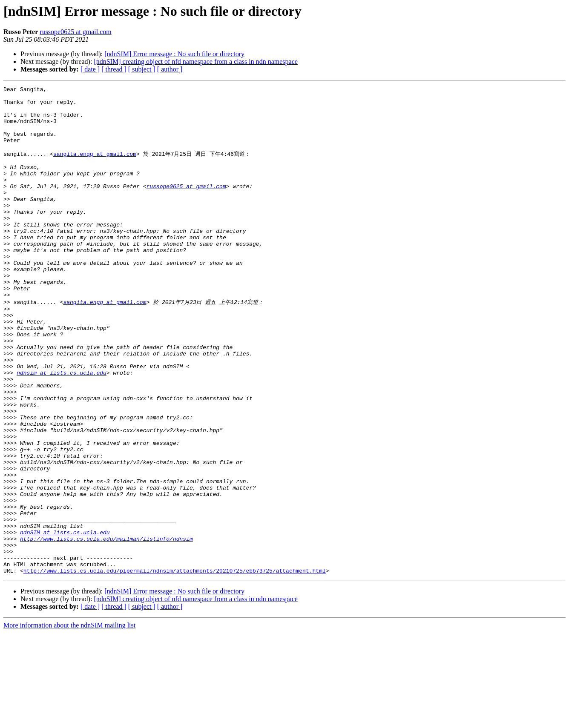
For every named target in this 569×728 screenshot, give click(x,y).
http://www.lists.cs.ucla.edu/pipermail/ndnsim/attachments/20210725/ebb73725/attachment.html (175, 666)
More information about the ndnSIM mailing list (69, 721)
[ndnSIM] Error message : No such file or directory (174, 54)
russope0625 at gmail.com (75, 32)
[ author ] (170, 69)
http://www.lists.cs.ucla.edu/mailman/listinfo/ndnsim (106, 628)
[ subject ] (142, 69)
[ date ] (90, 69)
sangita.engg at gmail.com (95, 167)
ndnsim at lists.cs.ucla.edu (62, 428)
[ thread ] (114, 69)
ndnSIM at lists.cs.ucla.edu (65, 620)
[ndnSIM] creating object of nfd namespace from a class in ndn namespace (196, 62)
